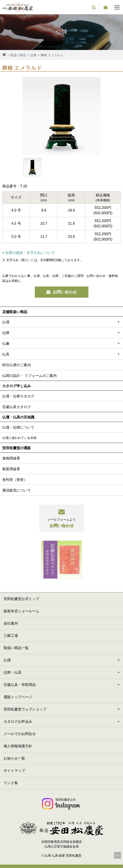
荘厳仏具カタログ (17, 407)
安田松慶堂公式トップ (21, 599)
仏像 (61, 343)
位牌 (61, 333)
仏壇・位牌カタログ (18, 396)
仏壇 (61, 322)
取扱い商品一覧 (16, 648)
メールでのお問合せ (20, 734)
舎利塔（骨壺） (15, 480)
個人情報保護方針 (18, 746)
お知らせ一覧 (14, 758)
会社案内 (11, 623)
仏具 (61, 354)
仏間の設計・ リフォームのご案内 (29, 376)
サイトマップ (14, 771)
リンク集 (11, 783)
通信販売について (17, 490)
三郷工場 (11, 636)
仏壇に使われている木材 (19, 438)
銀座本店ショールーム (21, 611)
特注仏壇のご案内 (17, 365)
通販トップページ (18, 697)
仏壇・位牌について (18, 427)
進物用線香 (11, 458)
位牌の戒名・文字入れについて (29, 253)
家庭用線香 (11, 469)
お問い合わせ (62, 292)
